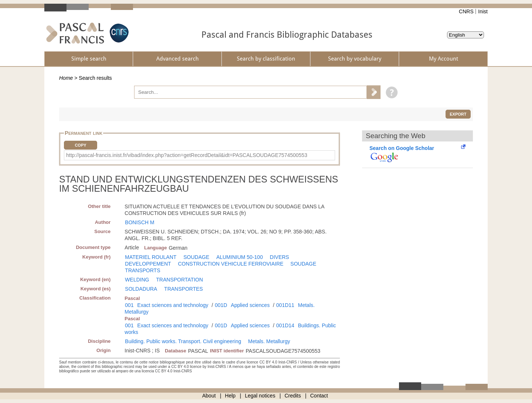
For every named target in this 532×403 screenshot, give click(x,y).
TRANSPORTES (183, 289)
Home (66, 78)
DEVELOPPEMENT (148, 264)
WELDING (137, 280)
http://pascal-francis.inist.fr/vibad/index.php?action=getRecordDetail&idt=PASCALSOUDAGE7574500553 (187, 155)
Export (458, 114)
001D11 (285, 305)
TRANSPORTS (142, 270)
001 (129, 305)
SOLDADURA (141, 289)
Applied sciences (250, 305)
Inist (483, 11)
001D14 (285, 325)
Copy (80, 145)
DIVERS (279, 257)
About (209, 396)
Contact (319, 396)
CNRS (466, 11)
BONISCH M (139, 222)
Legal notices (260, 396)
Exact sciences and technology (173, 305)
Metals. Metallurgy (269, 341)
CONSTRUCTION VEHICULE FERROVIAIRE (231, 264)
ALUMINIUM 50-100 (239, 257)
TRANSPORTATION (180, 280)
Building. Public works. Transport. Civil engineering (183, 341)
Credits (293, 396)
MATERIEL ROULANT (151, 257)
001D (221, 305)
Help (230, 396)
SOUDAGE (196, 257)
